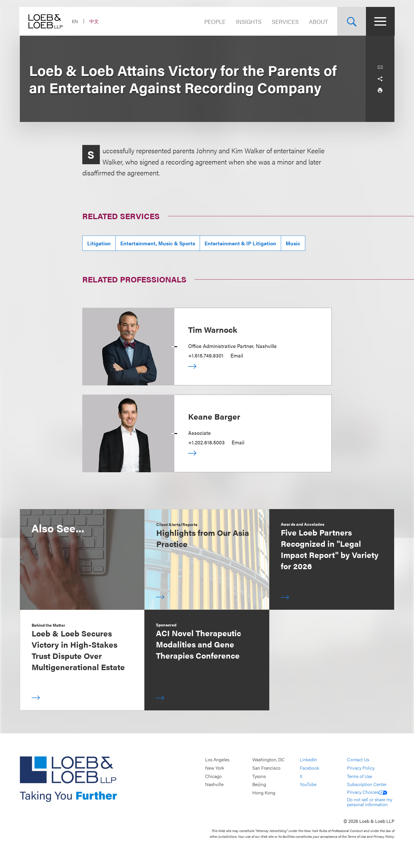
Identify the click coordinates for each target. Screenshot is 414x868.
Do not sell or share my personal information (370, 802)
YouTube (308, 784)
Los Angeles (217, 760)
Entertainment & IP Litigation (240, 243)
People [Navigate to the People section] (215, 21)
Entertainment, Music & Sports (158, 243)
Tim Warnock (213, 329)
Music (293, 243)
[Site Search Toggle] (351, 21)
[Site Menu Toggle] (380, 21)
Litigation (99, 243)
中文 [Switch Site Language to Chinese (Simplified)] (95, 21)
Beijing (259, 784)
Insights (248, 21)
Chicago (213, 776)
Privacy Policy (361, 768)
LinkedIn (308, 760)
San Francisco (266, 768)
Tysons (259, 776)
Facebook (310, 768)
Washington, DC (268, 760)
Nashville (214, 784)
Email (237, 355)
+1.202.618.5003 (206, 442)
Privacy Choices (367, 792)
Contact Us (358, 760)
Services (285, 21)
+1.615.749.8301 (206, 355)
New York (215, 768)
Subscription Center (367, 784)
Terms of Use (359, 776)
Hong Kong (264, 793)
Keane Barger (214, 416)
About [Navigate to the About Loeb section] (318, 21)
